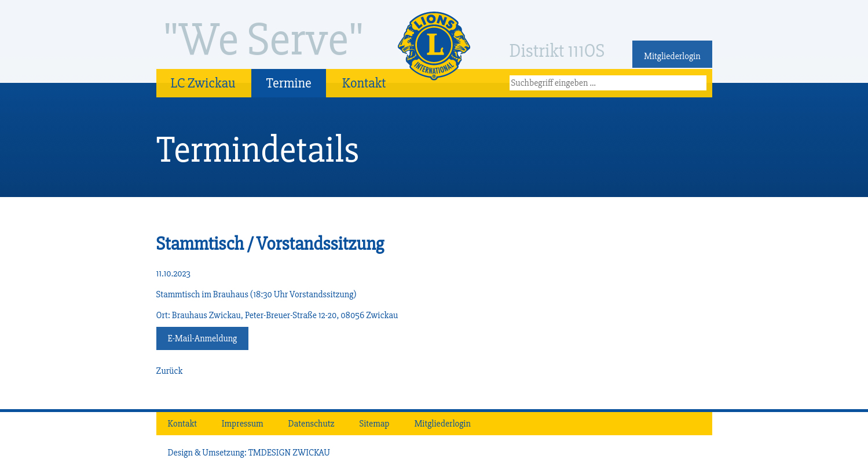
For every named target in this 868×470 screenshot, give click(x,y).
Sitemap (375, 424)
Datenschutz (312, 424)
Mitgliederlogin (672, 56)
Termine (288, 83)
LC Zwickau (203, 83)
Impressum (243, 424)
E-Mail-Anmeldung (203, 338)
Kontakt (364, 83)
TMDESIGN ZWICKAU (289, 453)
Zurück (170, 371)
